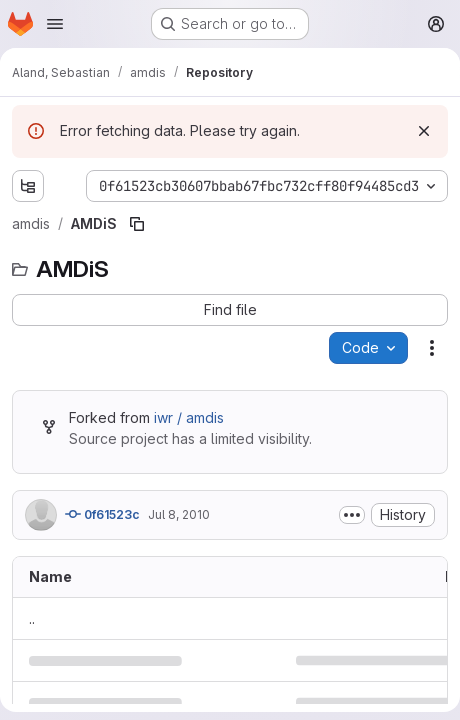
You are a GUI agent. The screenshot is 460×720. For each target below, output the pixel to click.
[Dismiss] (424, 131)
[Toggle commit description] (352, 515)
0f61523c (102, 514)
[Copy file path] (137, 224)
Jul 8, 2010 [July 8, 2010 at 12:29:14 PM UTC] (179, 514)
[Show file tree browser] (28, 186)
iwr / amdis (189, 417)
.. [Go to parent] (32, 618)
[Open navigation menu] (55, 24)
